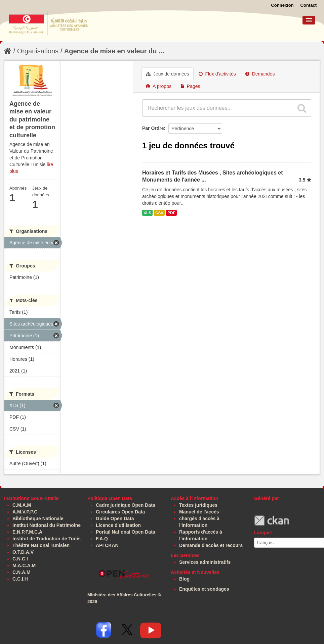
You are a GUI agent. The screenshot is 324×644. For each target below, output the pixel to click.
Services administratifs (205, 562)
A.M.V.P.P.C (25, 512)
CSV (159, 213)
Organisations (38, 51)
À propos (159, 86)
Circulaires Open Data (120, 512)
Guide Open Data (115, 518)
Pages (191, 86)
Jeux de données (168, 74)
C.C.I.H (20, 579)
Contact (309, 5)
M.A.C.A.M (24, 565)
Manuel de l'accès (199, 512)
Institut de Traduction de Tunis (47, 539)
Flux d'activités (217, 74)
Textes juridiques (198, 505)
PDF (171, 213)
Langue (262, 533)
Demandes (260, 74)
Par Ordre (153, 128)
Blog (184, 579)
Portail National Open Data (126, 532)
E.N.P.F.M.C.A (27, 532)
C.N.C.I (20, 559)
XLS (147, 213)
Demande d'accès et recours (211, 545)
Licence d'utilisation (118, 525)
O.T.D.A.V (23, 552)
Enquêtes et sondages (204, 589)
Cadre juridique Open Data (126, 505)
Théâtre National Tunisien (41, 545)
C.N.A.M (22, 572)
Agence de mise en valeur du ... (114, 51)
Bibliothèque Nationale (38, 518)
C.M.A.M (22, 505)
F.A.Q (102, 539)
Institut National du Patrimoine (47, 525)
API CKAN (107, 545)
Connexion (282, 5)
